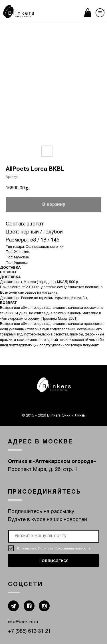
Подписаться (53, 560)
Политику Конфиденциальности (64, 548)
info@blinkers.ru (23, 622)
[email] (54, 536)
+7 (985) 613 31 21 (29, 632)
